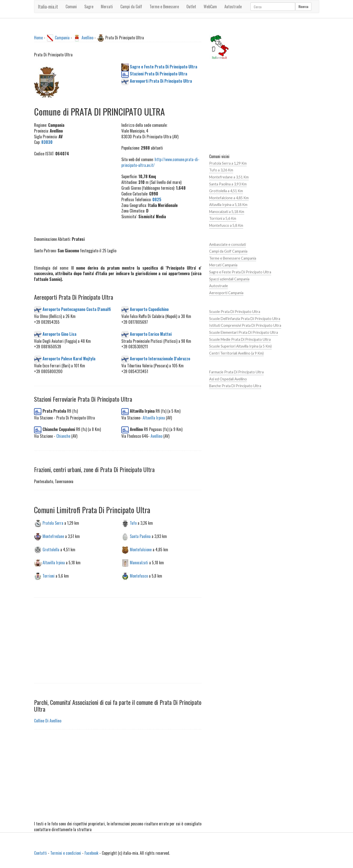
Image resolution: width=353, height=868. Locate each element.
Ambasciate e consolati (228, 244)
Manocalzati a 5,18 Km (227, 212)
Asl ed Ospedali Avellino (228, 379)
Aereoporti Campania (226, 293)
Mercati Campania (223, 265)
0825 (157, 199)
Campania (62, 38)
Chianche (63, 436)
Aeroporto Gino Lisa (59, 334)
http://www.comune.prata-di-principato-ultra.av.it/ (160, 162)
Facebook (91, 853)
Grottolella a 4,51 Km (226, 191)
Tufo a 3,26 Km (221, 170)
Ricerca (303, 6)
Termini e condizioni (66, 853)
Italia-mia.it (48, 7)
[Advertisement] (74, 194)
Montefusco (139, 576)
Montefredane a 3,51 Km (229, 177)
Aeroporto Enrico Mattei (151, 334)
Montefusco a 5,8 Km (226, 225)
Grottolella (51, 549)
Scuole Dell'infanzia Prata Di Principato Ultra (245, 319)
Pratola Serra (53, 523)
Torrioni (49, 576)
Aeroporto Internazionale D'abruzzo (160, 359)
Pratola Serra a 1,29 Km (228, 163)
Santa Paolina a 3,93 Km (228, 184)
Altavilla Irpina (154, 418)
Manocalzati (139, 563)
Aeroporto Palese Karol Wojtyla (69, 359)
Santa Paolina (140, 536)
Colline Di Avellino (48, 721)
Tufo (133, 523)
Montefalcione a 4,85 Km (229, 198)
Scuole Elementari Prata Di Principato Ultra (244, 332)
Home (38, 38)
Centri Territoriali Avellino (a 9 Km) (236, 353)
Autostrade (219, 286)
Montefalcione (141, 549)
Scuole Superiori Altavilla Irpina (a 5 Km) (240, 346)
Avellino (87, 38)
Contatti (40, 853)
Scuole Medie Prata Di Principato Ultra (240, 339)
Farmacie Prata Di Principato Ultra (236, 372)
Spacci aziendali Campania (229, 279)
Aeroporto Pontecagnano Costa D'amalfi (77, 309)
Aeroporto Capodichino (149, 309)
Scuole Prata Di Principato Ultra (235, 312)
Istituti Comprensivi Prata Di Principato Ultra (245, 325)
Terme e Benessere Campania (233, 258)
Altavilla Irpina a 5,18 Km (228, 205)
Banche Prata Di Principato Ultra (235, 386)
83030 (47, 142)
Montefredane (53, 536)
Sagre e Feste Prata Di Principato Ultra (240, 272)
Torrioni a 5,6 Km (223, 218)
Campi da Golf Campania (228, 251)
